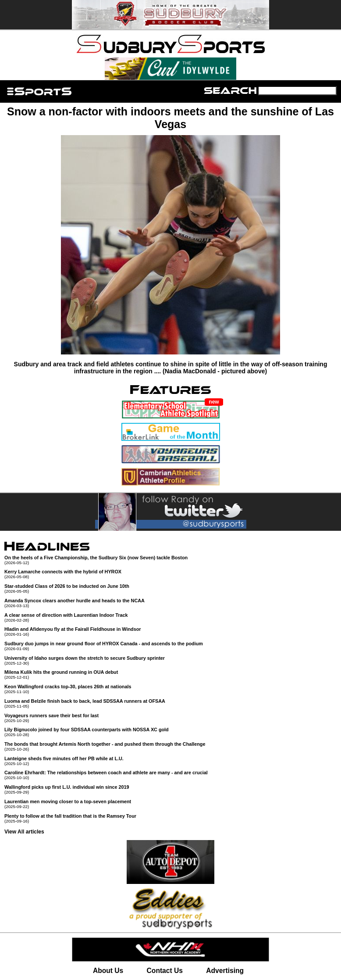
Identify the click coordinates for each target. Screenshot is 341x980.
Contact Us (165, 971)
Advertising (225, 971)
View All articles (24, 832)
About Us (108, 971)
